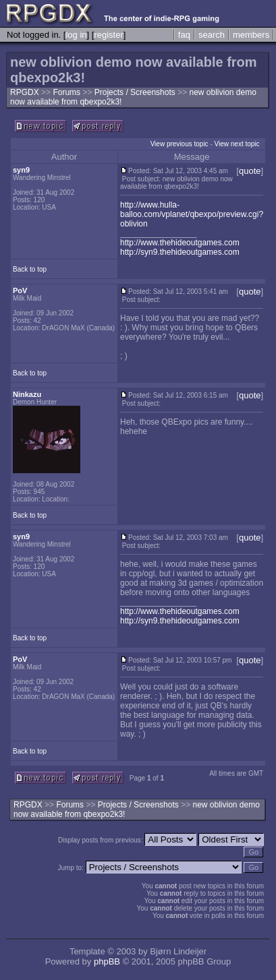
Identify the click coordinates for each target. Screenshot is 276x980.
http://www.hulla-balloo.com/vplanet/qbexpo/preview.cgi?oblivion (192, 214)
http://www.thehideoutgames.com (180, 243)
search (212, 35)
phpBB (107, 961)
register (108, 35)
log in (76, 35)
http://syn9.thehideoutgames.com (180, 252)
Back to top (30, 269)
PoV (20, 290)
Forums (66, 92)
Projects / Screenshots (136, 92)
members (251, 35)
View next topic (237, 144)
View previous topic (180, 144)
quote (250, 171)
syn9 (21, 170)
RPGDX (25, 92)
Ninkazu (27, 394)
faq (184, 35)
